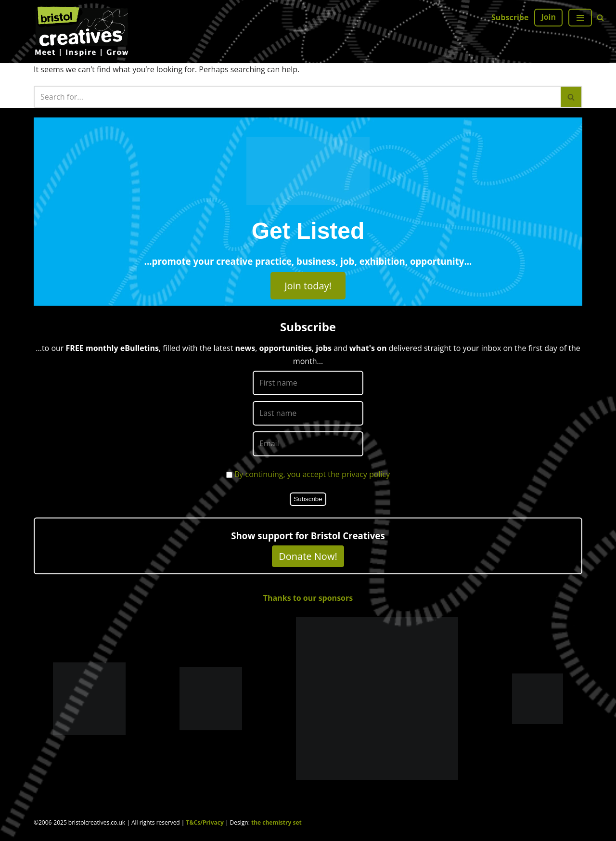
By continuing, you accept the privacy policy (312, 474)
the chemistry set (276, 822)
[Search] (600, 18)
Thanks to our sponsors (308, 598)
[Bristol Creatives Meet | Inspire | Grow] (82, 32)
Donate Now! (308, 556)
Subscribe (510, 17)
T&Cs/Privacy (205, 822)
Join (548, 17)
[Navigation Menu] (580, 18)
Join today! (308, 286)
